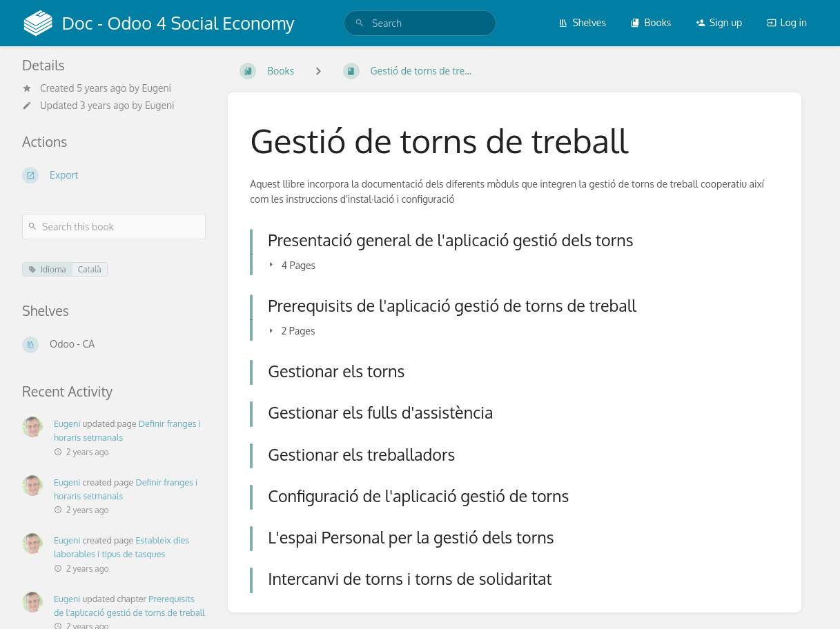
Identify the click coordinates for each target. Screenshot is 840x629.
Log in (787, 22)
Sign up (719, 22)
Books (651, 22)
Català (90, 269)
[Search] (360, 23)
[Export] (114, 175)
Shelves (582, 22)
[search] (420, 23)
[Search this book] (114, 227)
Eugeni (156, 88)
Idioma (47, 269)
